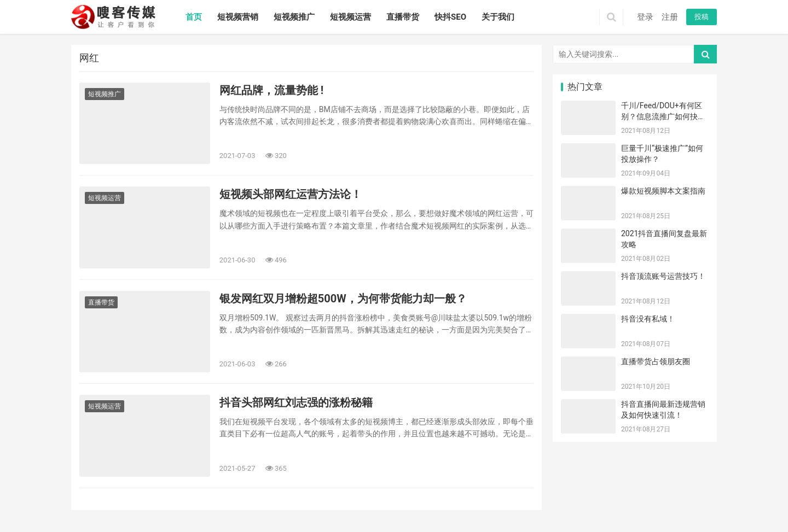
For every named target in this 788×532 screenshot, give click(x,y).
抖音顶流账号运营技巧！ (663, 276)
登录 (645, 17)
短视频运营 (350, 17)
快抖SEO (450, 17)
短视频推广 (294, 17)
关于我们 (498, 17)
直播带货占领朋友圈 (656, 361)
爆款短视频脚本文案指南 (663, 191)
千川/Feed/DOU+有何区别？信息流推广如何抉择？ (662, 116)
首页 (194, 17)
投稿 (702, 17)
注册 (670, 17)
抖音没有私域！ (648, 319)
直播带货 (403, 17)
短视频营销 (238, 17)
